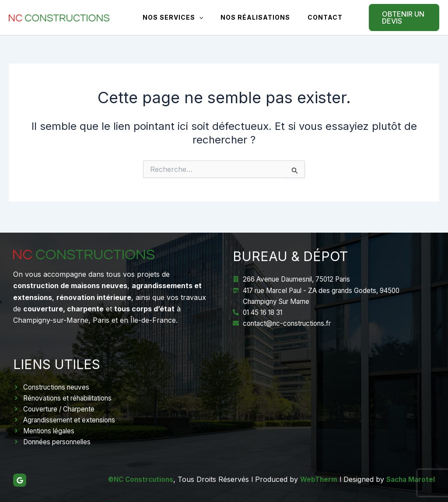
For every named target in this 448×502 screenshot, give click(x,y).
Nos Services (170, 17)
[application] (196, 17)
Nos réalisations (247, 17)
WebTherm (315, 479)
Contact (312, 17)
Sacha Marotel (409, 479)
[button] (396, 17)
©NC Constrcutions (134, 479)
